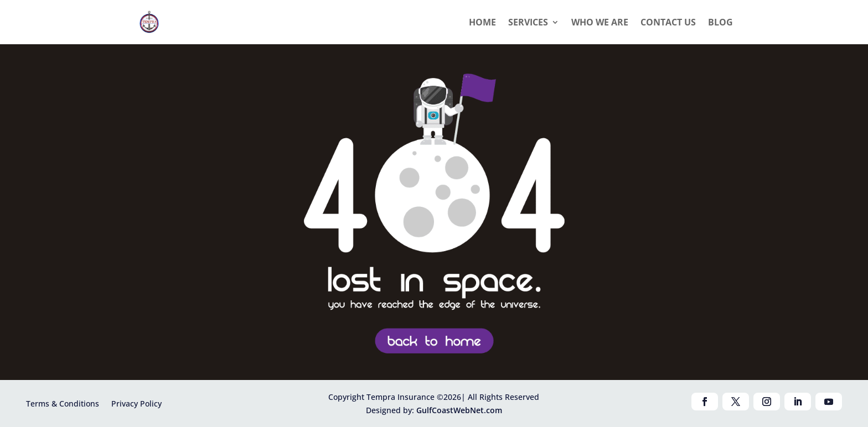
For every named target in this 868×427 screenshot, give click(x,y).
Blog (720, 23)
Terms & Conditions (63, 403)
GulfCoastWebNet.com (459, 410)
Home (482, 23)
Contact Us (668, 23)
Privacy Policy (136, 403)
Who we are (600, 23)
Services (528, 23)
